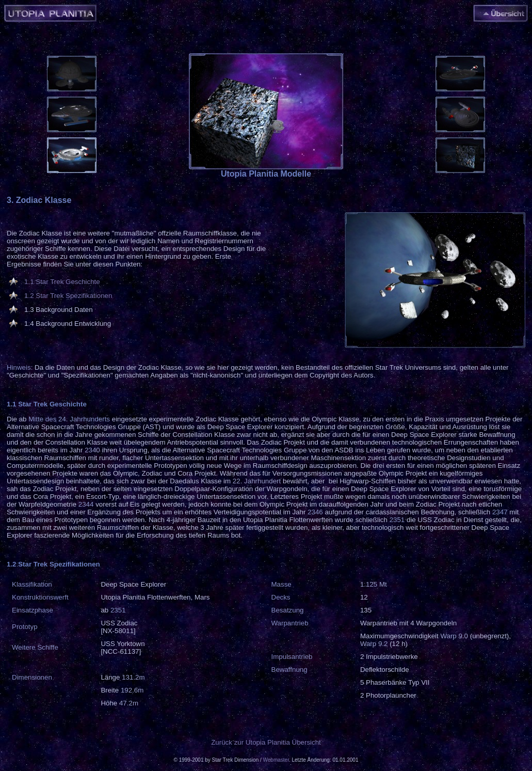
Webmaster (276, 760)
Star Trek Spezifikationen (74, 296)
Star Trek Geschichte (68, 282)
